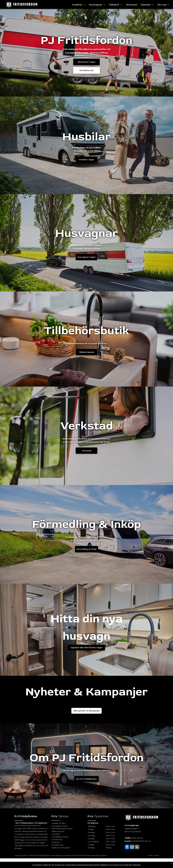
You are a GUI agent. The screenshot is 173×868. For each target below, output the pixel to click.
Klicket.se (104, 856)
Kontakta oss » (58, 845)
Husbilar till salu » (59, 823)
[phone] (137, 847)
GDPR (150, 856)
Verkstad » (56, 834)
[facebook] (127, 847)
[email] (132, 847)
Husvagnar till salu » (60, 826)
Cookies (156, 856)
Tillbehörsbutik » (58, 831)
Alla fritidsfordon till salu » (62, 829)
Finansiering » (57, 840)
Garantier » (56, 842)
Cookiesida (136, 865)
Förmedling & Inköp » (60, 837)
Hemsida (75, 856)
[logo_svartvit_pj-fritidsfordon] (142, 818)
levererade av (96, 856)
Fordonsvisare (86, 856)
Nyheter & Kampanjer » (62, 848)
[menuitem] (79, 5)
